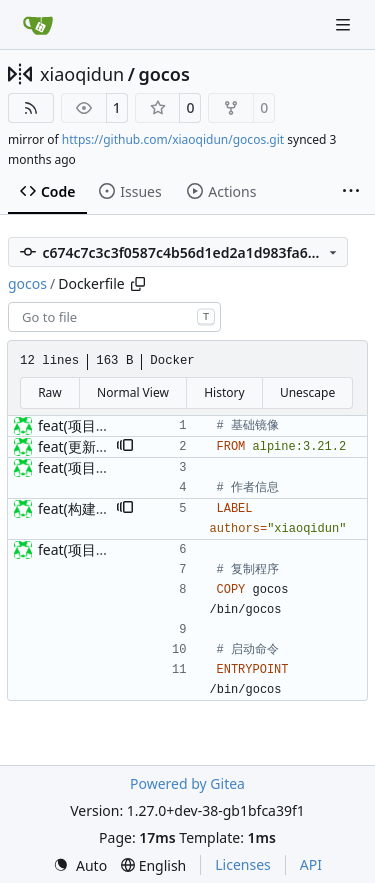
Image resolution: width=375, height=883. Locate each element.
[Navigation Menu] (345, 24)
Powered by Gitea (187, 783)
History (224, 392)
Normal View (133, 392)
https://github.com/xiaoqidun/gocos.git (173, 139)
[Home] (38, 25)
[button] (125, 447)
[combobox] (114, 317)
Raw (50, 392)
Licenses (243, 864)
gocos (163, 74)
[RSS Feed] (31, 108)
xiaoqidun (82, 74)
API (311, 864)
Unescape (307, 392)
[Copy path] (138, 284)
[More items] (351, 192)
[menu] (80, 865)
